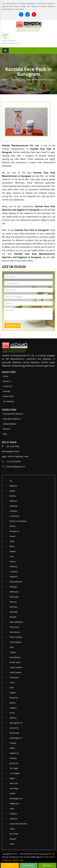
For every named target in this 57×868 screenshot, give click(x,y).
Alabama (13, 486)
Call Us (10, 865)
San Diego (14, 788)
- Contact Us (7, 386)
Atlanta (13, 703)
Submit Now (12, 325)
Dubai (12, 829)
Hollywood (14, 753)
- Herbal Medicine (9, 424)
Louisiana (14, 572)
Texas (12, 682)
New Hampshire (16, 622)
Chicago (13, 743)
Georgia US (14, 531)
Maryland (13, 577)
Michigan (13, 587)
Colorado (13, 511)
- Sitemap (6, 391)
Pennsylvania (15, 657)
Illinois (12, 546)
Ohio (12, 647)
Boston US (14, 728)
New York (14, 783)
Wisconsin (14, 698)
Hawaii (12, 536)
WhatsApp (28, 865)
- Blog (4, 434)
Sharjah (13, 839)
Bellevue (13, 718)
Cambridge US (16, 738)
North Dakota (15, 642)
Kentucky (13, 566)
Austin (12, 713)
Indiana (13, 551)
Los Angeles (15, 773)
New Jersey (14, 627)
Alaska (12, 491)
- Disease (6, 429)
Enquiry (47, 865)
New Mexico (15, 632)
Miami (12, 778)
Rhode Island (15, 662)
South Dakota (15, 672)
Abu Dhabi (14, 834)
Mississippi (14, 597)
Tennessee (14, 677)
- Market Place (8, 396)
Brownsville (14, 733)
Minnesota (14, 592)
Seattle (13, 793)
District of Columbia (18, 521)
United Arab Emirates (18, 824)
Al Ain (12, 844)
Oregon (13, 652)
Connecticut (15, 516)
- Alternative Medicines (11, 419)
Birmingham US (16, 723)
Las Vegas (14, 768)
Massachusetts (16, 582)
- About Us (6, 381)
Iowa (12, 556)
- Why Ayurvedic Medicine (13, 414)
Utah (12, 688)
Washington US (16, 798)
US (11, 481)
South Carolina (16, 667)
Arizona (13, 496)
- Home (5, 376)
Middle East (14, 804)
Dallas (12, 748)
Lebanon (13, 814)
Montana (13, 607)
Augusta (13, 708)
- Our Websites (8, 401)
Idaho (12, 541)
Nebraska (14, 612)
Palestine (13, 819)
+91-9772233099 (9, 41)
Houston (13, 758)
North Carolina (16, 637)
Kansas (13, 561)
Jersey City (14, 763)
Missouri (13, 602)
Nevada (13, 617)
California (14, 506)
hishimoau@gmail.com (11, 43)
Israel (12, 809)
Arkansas (13, 501)
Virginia (13, 693)
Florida (12, 526)
